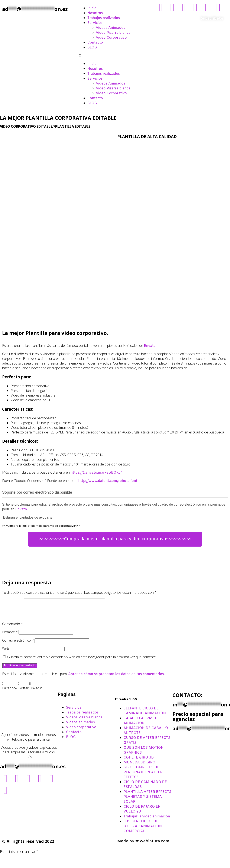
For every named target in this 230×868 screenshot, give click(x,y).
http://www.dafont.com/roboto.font (108, 481)
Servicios (95, 23)
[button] (115, 55)
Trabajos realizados (104, 18)
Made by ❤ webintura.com (143, 847)
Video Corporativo (111, 38)
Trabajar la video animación (147, 822)
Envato (150, 346)
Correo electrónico (18, 645)
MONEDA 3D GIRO (140, 768)
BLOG (92, 47)
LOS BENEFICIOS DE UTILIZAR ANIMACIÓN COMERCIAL (143, 831)
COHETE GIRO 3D (139, 763)
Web (6, 654)
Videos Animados (111, 28)
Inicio (92, 8)
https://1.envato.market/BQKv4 (97, 473)
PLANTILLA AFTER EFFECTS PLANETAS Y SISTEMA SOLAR (148, 802)
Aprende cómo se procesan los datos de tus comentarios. (116, 679)
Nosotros (95, 13)
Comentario (12, 629)
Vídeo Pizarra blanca (113, 33)
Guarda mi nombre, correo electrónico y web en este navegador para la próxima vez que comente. (82, 662)
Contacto (95, 43)
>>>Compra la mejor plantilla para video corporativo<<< (41, 526)
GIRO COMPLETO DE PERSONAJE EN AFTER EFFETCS (143, 777)
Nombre (10, 637)
